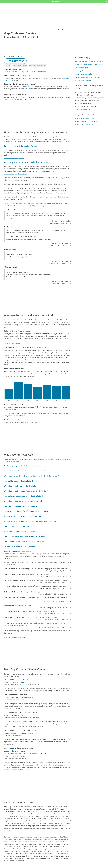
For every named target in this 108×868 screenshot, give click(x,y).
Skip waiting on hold (28, 72)
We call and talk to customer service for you (89, 65)
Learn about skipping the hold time (16, 174)
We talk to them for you (12, 72)
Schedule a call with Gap (12, 344)
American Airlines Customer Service (87, 121)
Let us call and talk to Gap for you (21, 146)
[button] (106, 2)
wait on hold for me (40, 413)
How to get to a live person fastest (86, 71)
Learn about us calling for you (14, 158)
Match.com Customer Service (84, 118)
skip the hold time (20, 99)
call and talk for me (25, 413)
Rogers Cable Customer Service (85, 125)
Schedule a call (42, 72)
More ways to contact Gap (83, 80)
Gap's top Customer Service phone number (89, 61)
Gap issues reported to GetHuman (15, 637)
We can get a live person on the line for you (26, 162)
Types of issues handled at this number (88, 77)
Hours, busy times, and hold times (86, 74)
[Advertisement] (37, 115)
